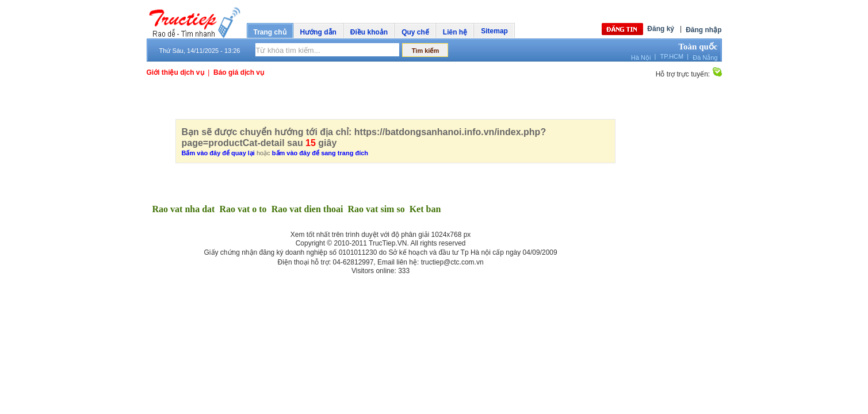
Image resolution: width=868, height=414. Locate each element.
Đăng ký (661, 29)
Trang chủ (270, 32)
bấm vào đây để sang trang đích (320, 153)
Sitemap (494, 31)
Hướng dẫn (318, 32)
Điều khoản (369, 32)
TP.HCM (672, 56)
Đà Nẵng (705, 57)
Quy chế (415, 32)
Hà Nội (641, 57)
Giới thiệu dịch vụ (175, 72)
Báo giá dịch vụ (239, 72)
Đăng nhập (703, 30)
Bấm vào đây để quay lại (218, 153)
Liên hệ (455, 32)
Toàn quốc (698, 47)
